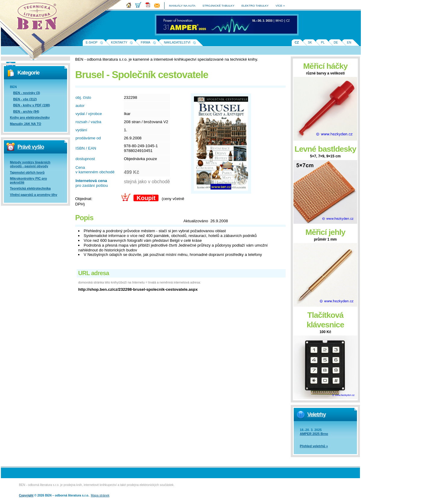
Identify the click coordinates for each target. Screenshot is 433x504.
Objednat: (84, 199)
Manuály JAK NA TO (26, 124)
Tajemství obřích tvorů (27, 172)
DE (336, 43)
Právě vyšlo (31, 147)
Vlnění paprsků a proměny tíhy (34, 195)
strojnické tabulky (218, 6)
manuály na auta (182, 6)
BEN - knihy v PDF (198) (32, 105)
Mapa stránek (100, 495)
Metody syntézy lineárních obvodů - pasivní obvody (30, 164)
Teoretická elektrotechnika (30, 188)
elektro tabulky (255, 6)
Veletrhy (316, 414)
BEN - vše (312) (25, 99)
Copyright (26, 495)
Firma (146, 43)
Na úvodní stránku (39, 18)
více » (280, 6)
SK (310, 43)
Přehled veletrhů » (314, 446)
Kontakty (119, 43)
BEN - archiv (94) (26, 111)
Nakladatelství (177, 43)
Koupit (146, 198)
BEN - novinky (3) (27, 93)
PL (323, 43)
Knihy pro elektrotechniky (30, 117)
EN (349, 43)
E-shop (92, 43)
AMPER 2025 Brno (314, 434)
